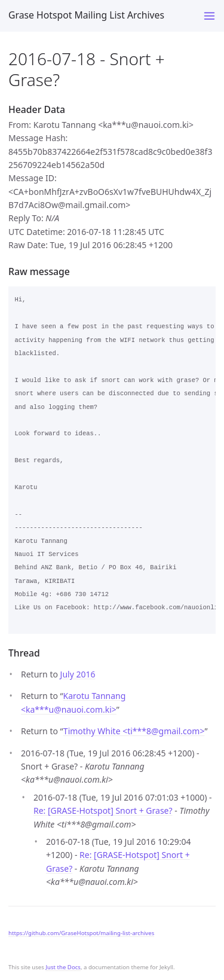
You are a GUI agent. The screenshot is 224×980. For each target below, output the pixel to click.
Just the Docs (63, 967)
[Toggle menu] (209, 16)
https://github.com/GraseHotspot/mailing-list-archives (81, 933)
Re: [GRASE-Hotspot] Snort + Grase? (103, 810)
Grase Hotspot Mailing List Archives (86, 15)
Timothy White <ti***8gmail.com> (134, 731)
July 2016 (78, 674)
